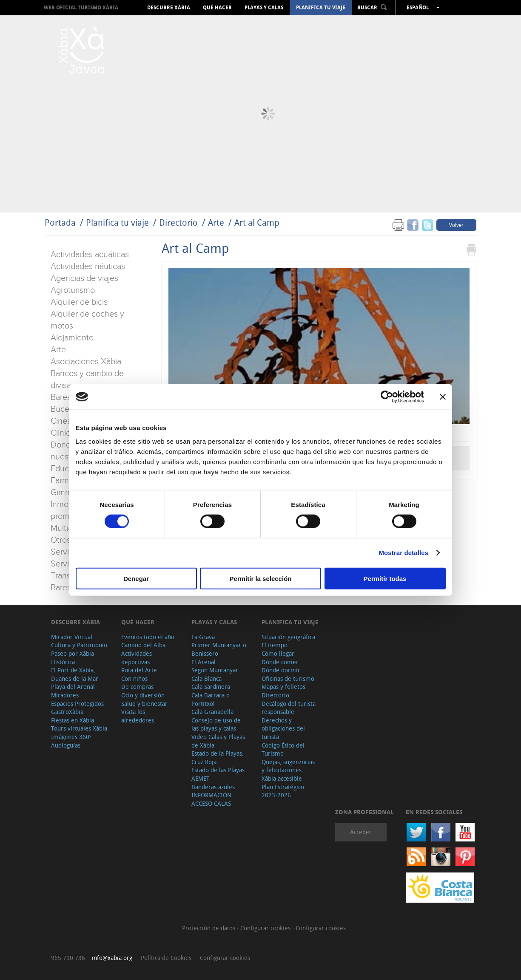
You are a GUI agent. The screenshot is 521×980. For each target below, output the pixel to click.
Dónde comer (280, 662)
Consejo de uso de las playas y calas (216, 724)
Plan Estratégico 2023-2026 (283, 791)
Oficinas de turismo (288, 678)
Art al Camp (257, 222)
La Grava (203, 637)
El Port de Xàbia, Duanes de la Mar (75, 674)
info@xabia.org (112, 958)
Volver (456, 225)
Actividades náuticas (88, 266)
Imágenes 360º (71, 737)
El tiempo (275, 645)
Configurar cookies (266, 928)
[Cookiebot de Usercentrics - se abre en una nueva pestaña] (387, 397)
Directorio (179, 222)
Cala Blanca (206, 678)
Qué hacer (217, 8)
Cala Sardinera (211, 687)
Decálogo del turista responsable (289, 708)
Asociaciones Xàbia (86, 362)
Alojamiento (72, 338)
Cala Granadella (212, 712)
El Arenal (204, 662)
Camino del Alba (143, 645)
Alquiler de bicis (79, 302)
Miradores (65, 695)
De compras (137, 687)
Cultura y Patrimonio (79, 645)
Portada (60, 222)
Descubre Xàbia (169, 8)
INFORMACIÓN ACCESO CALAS (211, 799)
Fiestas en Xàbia (73, 720)
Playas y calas (264, 8)
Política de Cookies (166, 958)
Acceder (361, 832)
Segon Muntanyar (215, 670)
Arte (216, 222)
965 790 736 (68, 958)
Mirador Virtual (72, 637)
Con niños (134, 678)
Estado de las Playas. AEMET (219, 774)
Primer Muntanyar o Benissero (219, 649)
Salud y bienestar (144, 704)
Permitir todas (385, 578)
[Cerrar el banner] (443, 397)
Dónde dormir (281, 670)
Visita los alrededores (138, 716)
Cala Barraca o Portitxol (211, 699)
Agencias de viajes (84, 278)
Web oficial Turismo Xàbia (81, 7)
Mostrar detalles (403, 553)
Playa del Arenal (73, 687)
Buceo (62, 409)
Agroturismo (73, 290)
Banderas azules (213, 787)
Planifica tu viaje (321, 8)
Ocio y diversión (143, 695)
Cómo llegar (278, 653)
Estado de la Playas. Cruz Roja (218, 758)
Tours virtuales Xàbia (79, 728)
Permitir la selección (261, 578)
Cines (61, 421)
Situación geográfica (288, 637)
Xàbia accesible (282, 778)
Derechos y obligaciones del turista (283, 728)
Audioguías (66, 745)
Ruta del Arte (139, 670)
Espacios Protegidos (77, 704)
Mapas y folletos (283, 687)
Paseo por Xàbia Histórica (73, 658)
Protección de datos (209, 928)
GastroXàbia (67, 712)
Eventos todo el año (148, 637)
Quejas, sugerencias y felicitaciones (288, 766)
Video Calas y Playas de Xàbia (218, 741)
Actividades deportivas (137, 658)
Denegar (136, 578)
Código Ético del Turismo (283, 749)
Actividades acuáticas (90, 255)
